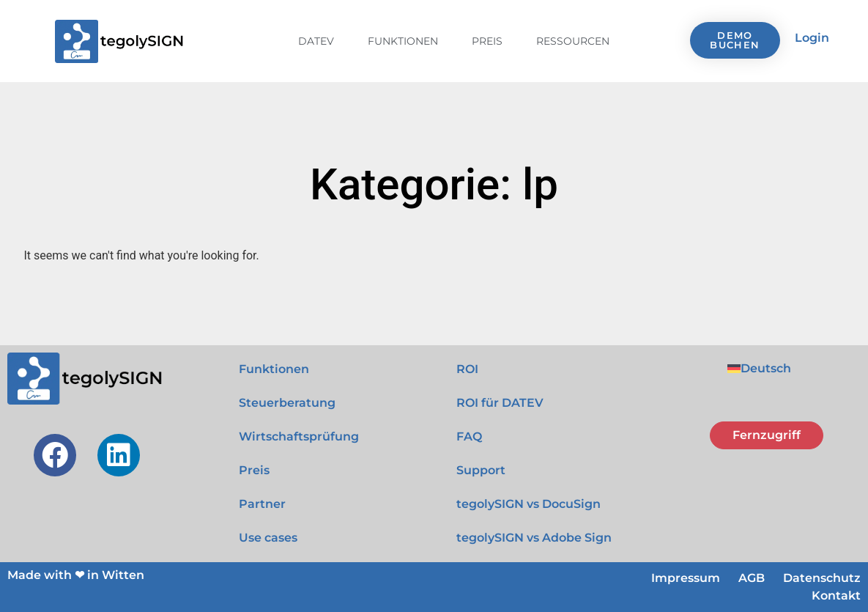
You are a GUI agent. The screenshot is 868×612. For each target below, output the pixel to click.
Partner (262, 504)
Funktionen (403, 41)
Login (812, 38)
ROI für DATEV (500, 403)
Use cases (268, 538)
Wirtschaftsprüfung (299, 436)
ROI (467, 369)
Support (481, 470)
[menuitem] (759, 369)
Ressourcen (573, 41)
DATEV (316, 41)
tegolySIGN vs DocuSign (528, 504)
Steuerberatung (287, 403)
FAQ (469, 436)
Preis (487, 41)
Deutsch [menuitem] (766, 368)
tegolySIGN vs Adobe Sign (534, 538)
